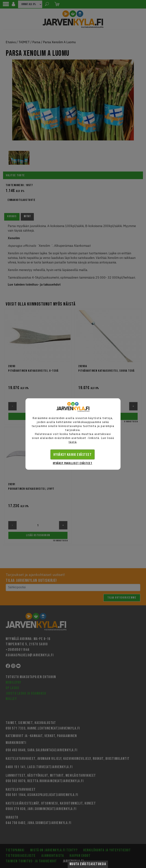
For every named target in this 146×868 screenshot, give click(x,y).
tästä (73, 442)
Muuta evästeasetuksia (88, 864)
